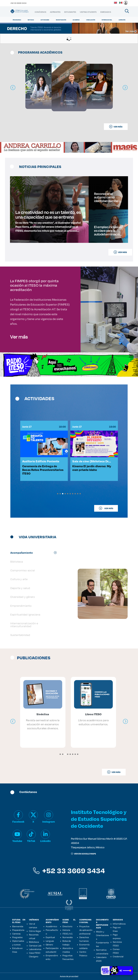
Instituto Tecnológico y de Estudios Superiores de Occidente (99, 819)
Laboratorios (35, 949)
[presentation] (13, 721)
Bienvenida (18, 926)
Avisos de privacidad (69, 976)
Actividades (45, 20)
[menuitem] (40, 12)
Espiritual (50, 937)
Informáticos (119, 924)
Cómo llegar (35, 931)
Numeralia (68, 937)
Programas (17, 20)
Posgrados (17, 937)
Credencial (118, 956)
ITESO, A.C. (68, 934)
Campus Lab (35, 946)
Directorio (67, 926)
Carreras (16, 934)
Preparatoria (18, 930)
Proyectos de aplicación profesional (86, 930)
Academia (76, 20)
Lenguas (50, 941)
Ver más (19, 337)
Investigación (61, 20)
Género (49, 945)
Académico (51, 926)
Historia (66, 930)
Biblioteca (34, 942)
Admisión (122, 20)
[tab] (35, 553)
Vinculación (91, 20)
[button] (58, 494)
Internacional (107, 20)
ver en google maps (83, 854)
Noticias (31, 20)
